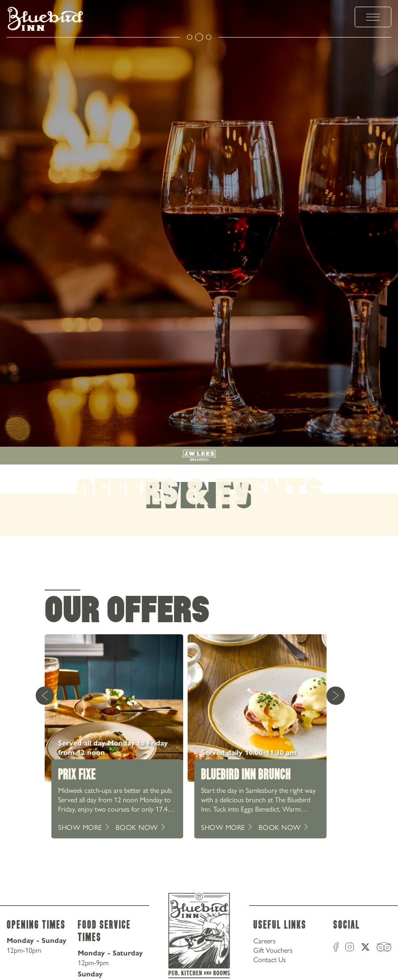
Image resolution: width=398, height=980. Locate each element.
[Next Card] (335, 695)
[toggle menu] (373, 17)
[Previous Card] (45, 695)
